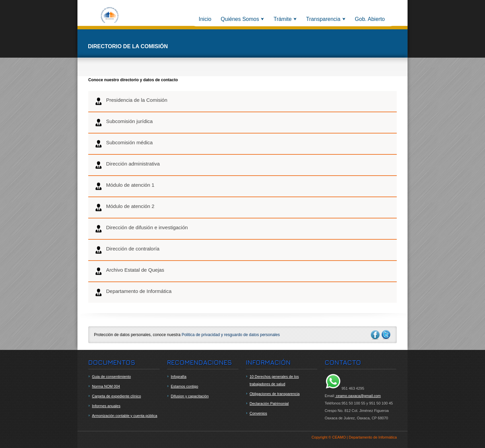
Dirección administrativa (127, 165)
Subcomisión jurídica (123, 123)
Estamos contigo (184, 386)
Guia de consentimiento (111, 377)
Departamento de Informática (133, 292)
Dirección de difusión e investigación (141, 229)
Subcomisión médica (123, 144)
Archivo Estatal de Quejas (129, 271)
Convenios (258, 413)
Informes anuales (106, 406)
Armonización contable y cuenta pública (125, 416)
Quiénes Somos (240, 19)
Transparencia (323, 19)
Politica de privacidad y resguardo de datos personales (231, 335)
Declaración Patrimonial (269, 404)
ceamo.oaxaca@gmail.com (358, 396)
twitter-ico (386, 335)
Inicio (205, 19)
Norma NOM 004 (106, 386)
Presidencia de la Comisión (131, 101)
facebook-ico (375, 335)
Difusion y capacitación (190, 396)
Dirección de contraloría (127, 250)
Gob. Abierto (370, 19)
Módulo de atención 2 (124, 207)
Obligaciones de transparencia (275, 394)
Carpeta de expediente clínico (117, 396)
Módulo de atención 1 (124, 186)
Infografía (179, 377)
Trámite (283, 19)
